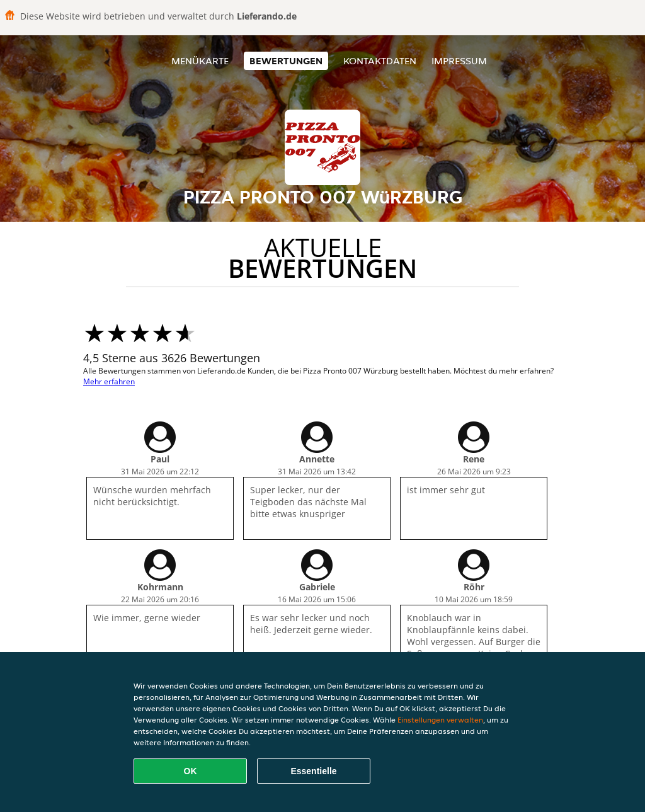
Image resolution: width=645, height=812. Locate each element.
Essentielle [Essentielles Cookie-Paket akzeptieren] (313, 771)
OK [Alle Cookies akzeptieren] (191, 771)
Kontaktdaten (380, 61)
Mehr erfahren (109, 381)
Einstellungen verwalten (440, 720)
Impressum (459, 61)
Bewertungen (286, 61)
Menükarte (200, 61)
